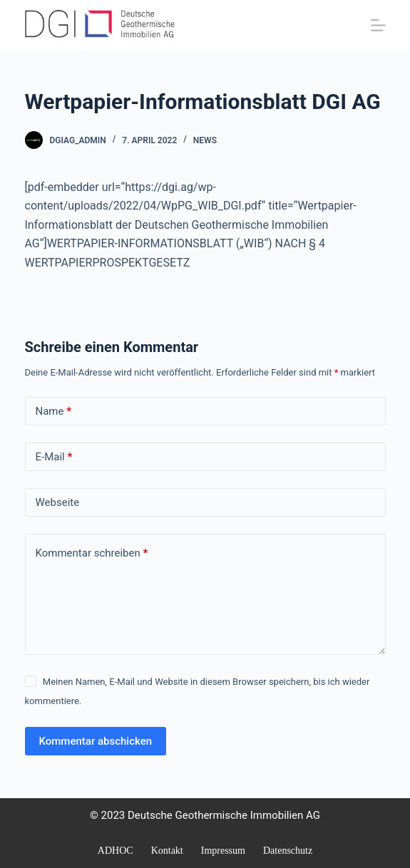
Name (54, 412)
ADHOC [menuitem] (116, 851)
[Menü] (378, 25)
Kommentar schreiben (92, 553)
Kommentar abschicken (96, 741)
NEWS (205, 140)
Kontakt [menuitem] (167, 851)
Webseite (58, 502)
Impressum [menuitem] (223, 851)
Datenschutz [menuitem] (288, 851)
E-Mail (54, 457)
